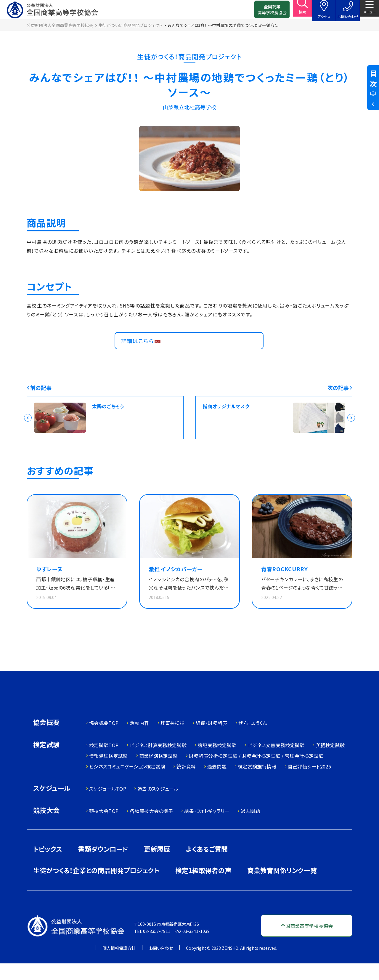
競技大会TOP (104, 827)
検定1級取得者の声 (203, 887)
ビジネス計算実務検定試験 (158, 762)
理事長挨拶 (173, 739)
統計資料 (186, 783)
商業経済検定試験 (159, 772)
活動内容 (139, 739)
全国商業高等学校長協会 (263, 12)
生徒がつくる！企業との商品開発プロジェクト (96, 887)
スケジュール (52, 805)
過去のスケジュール (158, 805)
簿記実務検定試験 (217, 762)
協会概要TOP (104, 739)
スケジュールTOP (108, 805)
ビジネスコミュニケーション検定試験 (127, 783)
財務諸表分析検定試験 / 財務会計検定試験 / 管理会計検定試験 (256, 772)
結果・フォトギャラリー (207, 827)
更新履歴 (157, 865)
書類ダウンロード (103, 865)
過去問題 (217, 783)
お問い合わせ (161, 965)
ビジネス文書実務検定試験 (276, 762)
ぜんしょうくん (253, 739)
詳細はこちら (140, 351)
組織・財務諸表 (211, 739)
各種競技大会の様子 (151, 827)
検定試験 (46, 762)
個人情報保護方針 (119, 965)
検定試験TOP (104, 762)
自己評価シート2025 (310, 783)
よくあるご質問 (207, 865)
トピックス (48, 865)
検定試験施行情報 (257, 783)
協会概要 (46, 739)
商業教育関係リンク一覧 (282, 887)
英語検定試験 (330, 762)
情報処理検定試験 (109, 772)
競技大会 (46, 827)
